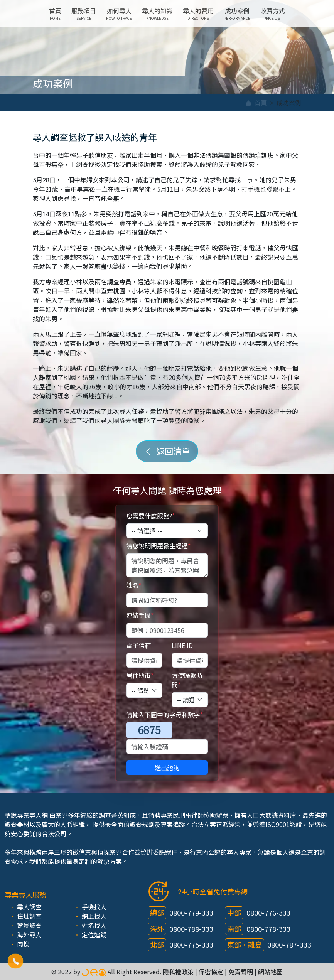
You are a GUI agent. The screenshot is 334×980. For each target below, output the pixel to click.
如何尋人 (119, 13)
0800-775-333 (191, 945)
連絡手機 (140, 615)
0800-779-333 (191, 913)
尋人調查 (29, 907)
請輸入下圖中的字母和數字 (164, 715)
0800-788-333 (191, 929)
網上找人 (94, 916)
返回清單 (167, 451)
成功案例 (237, 13)
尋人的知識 (157, 13)
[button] (15, 961)
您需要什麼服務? (150, 516)
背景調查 (29, 925)
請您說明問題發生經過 (158, 546)
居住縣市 (140, 675)
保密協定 (211, 972)
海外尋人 (29, 934)
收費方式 (273, 13)
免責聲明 (241, 972)
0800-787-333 (289, 945)
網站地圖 (270, 972)
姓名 (134, 585)
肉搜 (23, 944)
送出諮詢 (167, 767)
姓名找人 (94, 925)
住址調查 (29, 916)
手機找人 (94, 907)
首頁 (55, 13)
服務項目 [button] (84, 13)
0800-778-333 (268, 929)
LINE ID (182, 645)
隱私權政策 (178, 972)
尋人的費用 (198, 13)
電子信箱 (138, 645)
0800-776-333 (268, 913)
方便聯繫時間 (187, 680)
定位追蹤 (94, 934)
